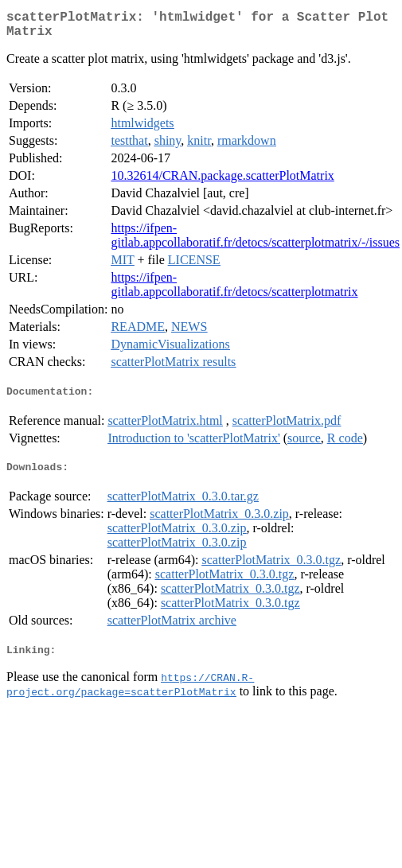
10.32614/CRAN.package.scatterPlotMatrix (222, 182)
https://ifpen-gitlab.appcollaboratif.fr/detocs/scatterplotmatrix (234, 291)
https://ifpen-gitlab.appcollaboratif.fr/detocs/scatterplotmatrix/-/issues (255, 241)
